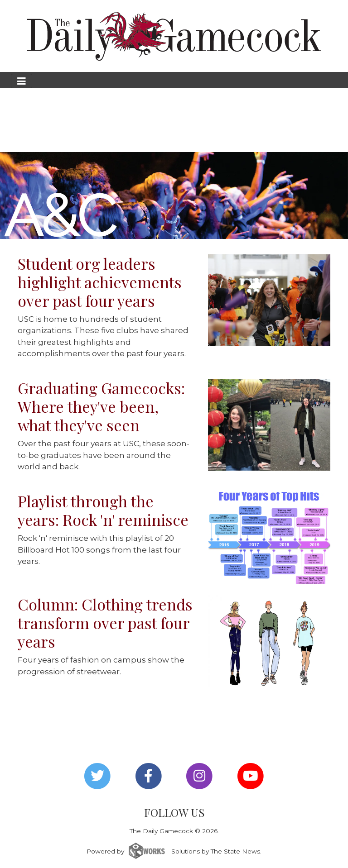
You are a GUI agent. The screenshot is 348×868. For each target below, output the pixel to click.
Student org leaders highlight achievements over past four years (100, 282)
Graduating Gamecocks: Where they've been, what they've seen (101, 406)
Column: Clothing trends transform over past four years (105, 623)
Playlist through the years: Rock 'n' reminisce (103, 510)
